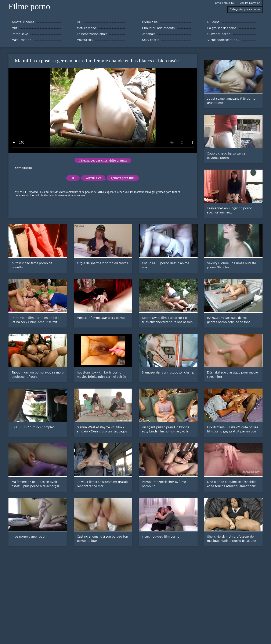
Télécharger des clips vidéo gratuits (103, 160)
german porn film (123, 178)
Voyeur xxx (93, 178)
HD (73, 178)
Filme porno (29, 6)
